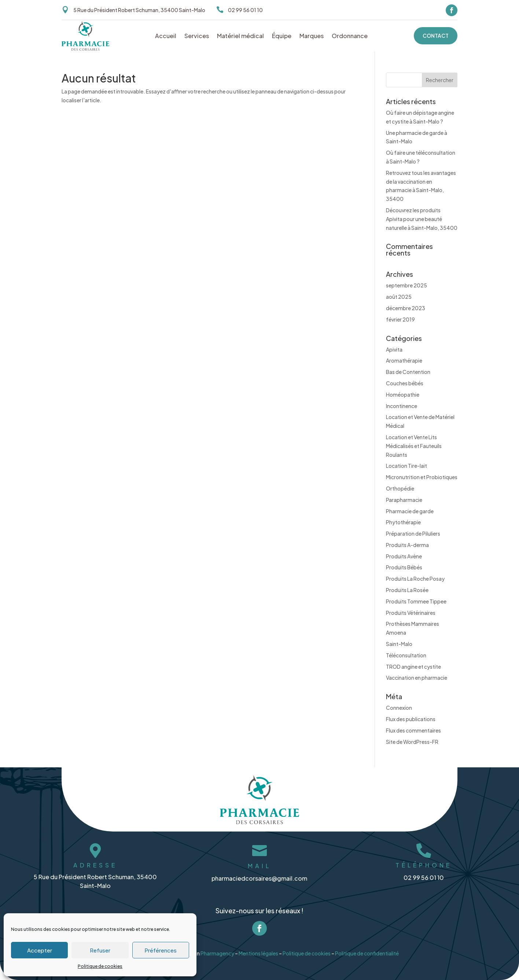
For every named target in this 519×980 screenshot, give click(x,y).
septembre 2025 (406, 285)
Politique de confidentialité (368, 950)
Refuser (100, 950)
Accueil (166, 36)
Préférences (161, 950)
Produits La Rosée (407, 590)
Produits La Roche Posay (415, 579)
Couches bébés (405, 383)
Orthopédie (400, 488)
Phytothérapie (403, 522)
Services (197, 36)
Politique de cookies (100, 966)
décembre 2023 (406, 308)
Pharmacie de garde (410, 511)
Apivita (394, 349)
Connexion (399, 708)
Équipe (282, 36)
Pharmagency (217, 950)
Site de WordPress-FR (412, 742)
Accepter (40, 950)
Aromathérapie (404, 360)
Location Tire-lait (406, 466)
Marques (312, 36)
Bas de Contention (408, 372)
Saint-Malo (399, 644)
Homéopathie (403, 394)
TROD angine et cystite (413, 667)
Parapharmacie (404, 500)
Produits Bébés (404, 567)
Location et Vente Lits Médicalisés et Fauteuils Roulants (414, 446)
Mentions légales (258, 950)
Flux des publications (411, 719)
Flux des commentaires (413, 730)
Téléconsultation (406, 655)
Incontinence (402, 406)
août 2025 (399, 297)
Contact (436, 36)
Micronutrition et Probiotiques (422, 477)
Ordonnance (350, 36)
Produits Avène (404, 556)
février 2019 (400, 319)
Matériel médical (240, 36)
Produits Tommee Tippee (416, 601)
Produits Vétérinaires (411, 613)
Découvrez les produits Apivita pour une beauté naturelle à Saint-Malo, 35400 (422, 219)
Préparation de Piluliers (413, 533)
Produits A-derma (407, 545)
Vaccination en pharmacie (417, 678)
